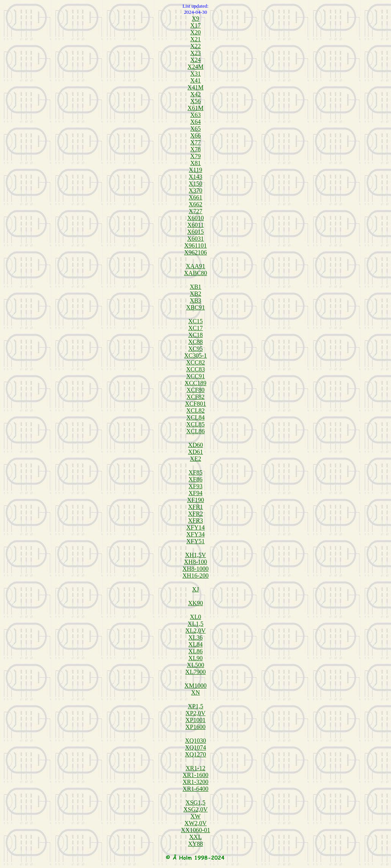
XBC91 (196, 307)
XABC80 (195, 273)
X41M (195, 87)
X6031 (195, 239)
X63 (195, 115)
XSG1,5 (195, 802)
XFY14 (195, 527)
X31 (195, 74)
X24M (195, 67)
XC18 (195, 335)
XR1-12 (195, 768)
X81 (195, 163)
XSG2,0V (195, 809)
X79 (195, 156)
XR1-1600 (195, 775)
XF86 (195, 479)
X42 (195, 94)
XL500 (195, 665)
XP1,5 (195, 706)
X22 (195, 46)
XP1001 (195, 720)
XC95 (195, 349)
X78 (195, 149)
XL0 (195, 617)
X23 (195, 53)
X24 (195, 60)
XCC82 (196, 362)
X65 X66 (195, 132)
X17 (195, 25)
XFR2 (195, 514)
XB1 (195, 287)
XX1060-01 (195, 830)
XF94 (195, 493)
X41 (195, 80)
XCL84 (195, 417)
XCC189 (196, 383)
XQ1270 (195, 754)
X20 (195, 32)
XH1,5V (196, 555)
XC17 (195, 328)
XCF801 (195, 404)
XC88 (195, 342)
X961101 (196, 245)
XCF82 (195, 397)
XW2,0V (195, 823)
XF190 (195, 500)
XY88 (195, 844)
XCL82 (195, 411)
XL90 (195, 658)
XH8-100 (195, 562)
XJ (195, 589)
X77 (195, 142)
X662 (195, 204)
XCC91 (196, 376)
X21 (195, 39)
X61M (195, 108)
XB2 (195, 294)
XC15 (195, 321)
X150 (195, 184)
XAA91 (196, 266)
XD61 (195, 452)
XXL (196, 837)
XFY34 (195, 534)
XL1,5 (195, 624)
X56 (195, 101)
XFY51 (195, 541)
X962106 (195, 252)
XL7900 (195, 672)
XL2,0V (196, 631)
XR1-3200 (195, 782)
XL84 (195, 644)
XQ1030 (195, 741)
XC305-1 (195, 355)
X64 (195, 122)
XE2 (195, 459)
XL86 (195, 651)
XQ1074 (195, 747)
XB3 (195, 300)
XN (195, 692)
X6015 (195, 232)
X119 (196, 170)
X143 (195, 177)
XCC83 (196, 369)
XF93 (195, 486)
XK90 (195, 603)
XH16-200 (195, 576)
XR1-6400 (195, 789)
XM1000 (195, 686)
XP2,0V (195, 713)
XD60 (195, 445)
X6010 (195, 218)
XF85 (195, 472)
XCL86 (195, 431)
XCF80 (195, 390)
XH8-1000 (195, 569)
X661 (195, 197)
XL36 (195, 637)
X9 (195, 19)
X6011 (196, 225)
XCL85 (195, 424)
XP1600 (195, 727)
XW (196, 816)
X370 (195, 190)
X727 (195, 211)
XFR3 (195, 521)
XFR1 (195, 507)
